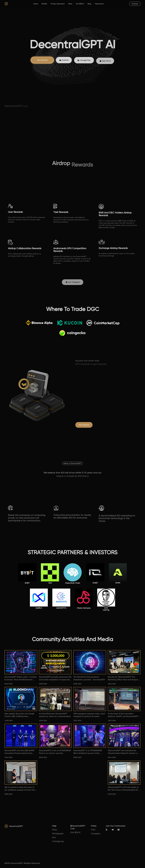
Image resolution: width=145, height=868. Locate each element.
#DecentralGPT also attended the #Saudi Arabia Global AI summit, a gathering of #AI (123, 752)
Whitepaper (58, 833)
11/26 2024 (8, 721)
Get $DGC (80, 4)
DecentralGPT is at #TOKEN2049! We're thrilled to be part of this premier (88, 752)
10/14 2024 (8, 757)
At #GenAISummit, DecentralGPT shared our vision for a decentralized (55, 715)
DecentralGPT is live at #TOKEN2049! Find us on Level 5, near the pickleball (55, 752)
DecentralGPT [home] (16, 826)
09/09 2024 (8, 794)
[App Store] (64, 64)
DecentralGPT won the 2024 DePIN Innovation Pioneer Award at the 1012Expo (19, 752)
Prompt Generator (58, 4)
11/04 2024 (43, 721)
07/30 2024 (112, 794)
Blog (89, 4)
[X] (107, 830)
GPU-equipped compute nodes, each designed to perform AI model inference (89, 715)
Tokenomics (99, 4)
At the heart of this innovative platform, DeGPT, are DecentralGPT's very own (124, 715)
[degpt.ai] (84, 425)
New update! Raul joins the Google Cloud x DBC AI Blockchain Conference (19, 715)
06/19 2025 (8, 684)
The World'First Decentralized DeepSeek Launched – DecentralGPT (89, 678)
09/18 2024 (43, 757)
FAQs (55, 830)
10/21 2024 (77, 721)
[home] (6, 4)
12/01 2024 (112, 684)
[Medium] (118, 830)
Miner (70, 4)
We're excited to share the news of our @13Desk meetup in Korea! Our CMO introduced (20, 789)
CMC (93, 830)
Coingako (95, 833)
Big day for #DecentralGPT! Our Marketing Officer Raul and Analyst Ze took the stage (123, 679)
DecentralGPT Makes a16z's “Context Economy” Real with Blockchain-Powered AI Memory (21, 679)
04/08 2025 (43, 684)
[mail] (135, 4)
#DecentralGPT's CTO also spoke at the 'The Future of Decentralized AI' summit (123, 789)
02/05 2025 (77, 684)
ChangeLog (58, 841)
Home (36, 4)
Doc (54, 837)
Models (44, 4)
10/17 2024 (112, 721)
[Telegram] (112, 830)
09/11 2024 (112, 757)
